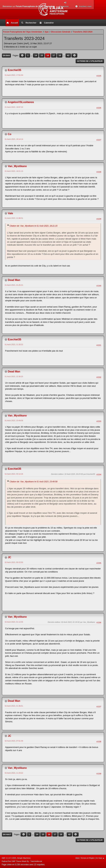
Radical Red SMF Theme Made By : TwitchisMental (22, 861)
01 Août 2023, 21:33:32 (14, 344)
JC (9, 557)
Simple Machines (24, 858)
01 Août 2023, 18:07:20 (14, 107)
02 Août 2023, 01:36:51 (14, 706)
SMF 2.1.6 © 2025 (9, 858)
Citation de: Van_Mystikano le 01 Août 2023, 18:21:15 (33, 226)
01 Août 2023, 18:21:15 (14, 171)
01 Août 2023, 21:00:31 (14, 218)
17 (54, 55)
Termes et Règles (87, 858)
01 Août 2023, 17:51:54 (14, 75)
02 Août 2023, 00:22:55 (14, 562)
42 (68, 55)
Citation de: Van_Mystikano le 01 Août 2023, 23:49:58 (33, 482)
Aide (77, 858)
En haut (7, 834)
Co (9, 134)
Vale (10, 213)
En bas (6, 56)
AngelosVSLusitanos (21, 102)
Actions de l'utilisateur (90, 61)
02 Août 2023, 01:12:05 (14, 622)
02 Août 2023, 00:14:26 (14, 474)
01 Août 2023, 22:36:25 (14, 377)
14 (36, 55)
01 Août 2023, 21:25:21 (14, 285)
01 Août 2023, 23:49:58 (14, 421)
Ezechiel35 (14, 70)
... (32, 55)
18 (60, 55)
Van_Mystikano (17, 166)
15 (42, 55)
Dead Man (14, 280)
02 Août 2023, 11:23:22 (14, 773)
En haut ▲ (100, 858)
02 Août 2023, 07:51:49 (14, 741)
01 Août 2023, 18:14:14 (14, 139)
